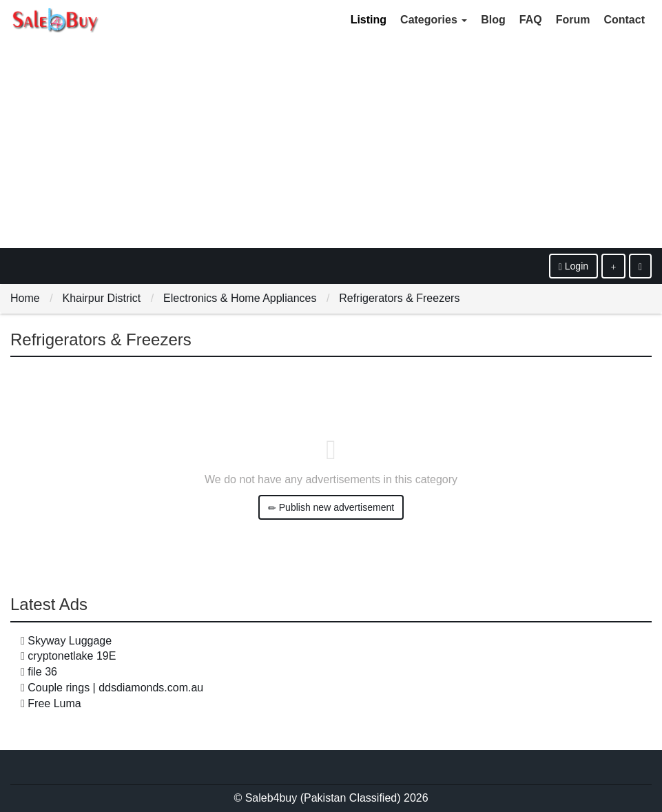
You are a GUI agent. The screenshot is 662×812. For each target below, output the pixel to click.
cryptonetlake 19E (72, 656)
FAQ (531, 20)
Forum (573, 20)
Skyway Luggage (70, 641)
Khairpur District (101, 298)
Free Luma (54, 703)
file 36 (42, 672)
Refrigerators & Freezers (399, 298)
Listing (369, 20)
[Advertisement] (331, 145)
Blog (493, 20)
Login (573, 266)
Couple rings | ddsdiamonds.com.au (115, 688)
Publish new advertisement (331, 508)
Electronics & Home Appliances (240, 298)
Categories (434, 20)
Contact (624, 20)
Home (25, 298)
